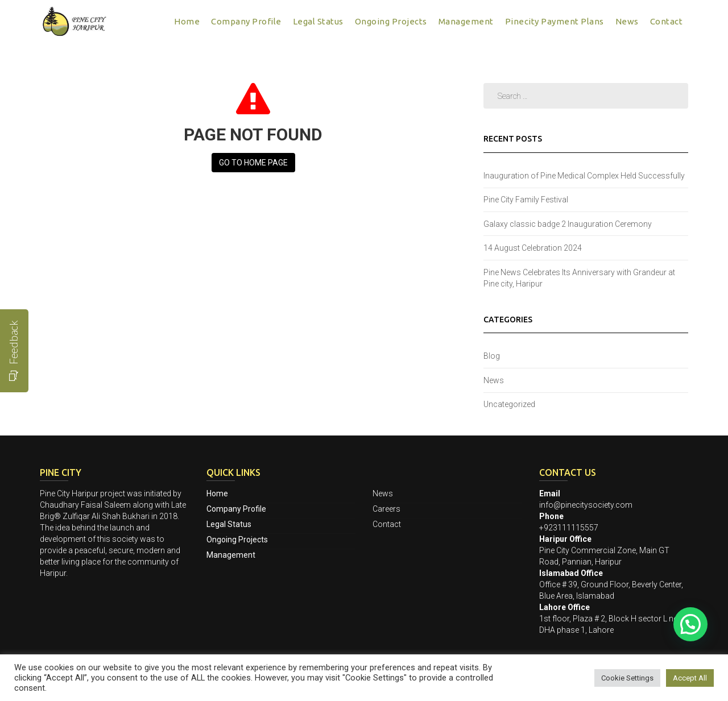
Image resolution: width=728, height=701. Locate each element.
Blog (492, 356)
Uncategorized (509, 404)
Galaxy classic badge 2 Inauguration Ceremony (568, 224)
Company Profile (246, 21)
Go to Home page (253, 163)
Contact (667, 21)
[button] (690, 624)
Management (466, 21)
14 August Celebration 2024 (533, 248)
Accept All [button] (690, 678)
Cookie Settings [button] (627, 678)
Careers (386, 509)
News (627, 21)
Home (187, 21)
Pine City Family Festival (526, 200)
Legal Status (318, 21)
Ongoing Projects (391, 21)
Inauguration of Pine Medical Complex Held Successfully (584, 176)
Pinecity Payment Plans (555, 21)
